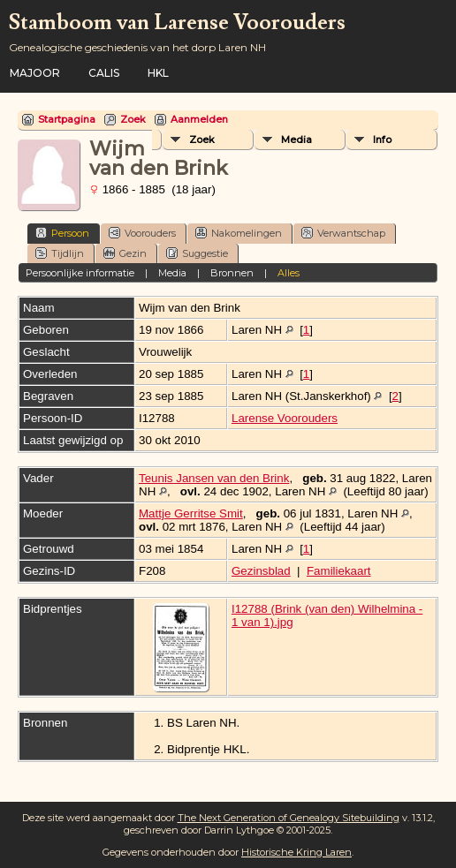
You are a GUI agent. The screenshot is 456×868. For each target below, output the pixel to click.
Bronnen (232, 273)
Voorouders (142, 233)
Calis (104, 73)
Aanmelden (199, 119)
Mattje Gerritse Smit (191, 513)
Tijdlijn (60, 253)
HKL (158, 73)
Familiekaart (339, 571)
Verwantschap (343, 233)
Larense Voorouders (285, 418)
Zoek (133, 119)
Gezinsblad (261, 571)
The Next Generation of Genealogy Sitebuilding (289, 818)
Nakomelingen (239, 233)
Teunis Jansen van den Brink (214, 478)
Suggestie (197, 253)
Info (382, 140)
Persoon (62, 233)
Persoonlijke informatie (80, 273)
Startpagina (67, 119)
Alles (289, 273)
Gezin (125, 253)
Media (296, 140)
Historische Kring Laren (296, 852)
